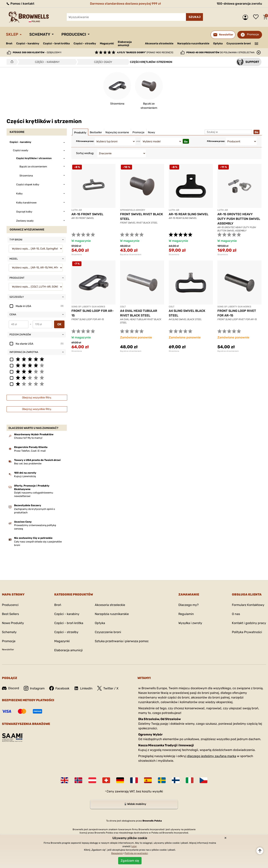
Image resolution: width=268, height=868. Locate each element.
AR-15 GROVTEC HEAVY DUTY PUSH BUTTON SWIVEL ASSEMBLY (239, 219)
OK (59, 324)
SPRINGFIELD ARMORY (133, 210)
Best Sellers (10, 614)
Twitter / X (108, 688)
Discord (11, 688)
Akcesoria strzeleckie (159, 43)
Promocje (253, 34)
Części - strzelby (85, 43)
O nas (236, 614)
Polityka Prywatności (247, 632)
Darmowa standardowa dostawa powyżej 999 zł (125, 4)
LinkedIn (83, 688)
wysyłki (158, 791)
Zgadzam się (130, 861)
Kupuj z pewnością (25, 476)
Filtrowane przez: (85, 141)
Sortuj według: (85, 153)
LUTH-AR (77, 210)
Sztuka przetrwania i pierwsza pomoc (122, 641)
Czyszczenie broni (239, 43)
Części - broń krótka (56, 43)
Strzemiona (77, 255)
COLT (123, 307)
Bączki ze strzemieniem (131, 255)
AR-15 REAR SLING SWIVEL (189, 214)
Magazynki (107, 43)
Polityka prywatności (136, 853)
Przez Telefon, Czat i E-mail (30, 451)
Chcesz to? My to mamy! (28, 438)
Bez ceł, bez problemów (28, 464)
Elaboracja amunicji (125, 44)
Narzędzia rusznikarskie (193, 43)
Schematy (40, 34)
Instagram (34, 688)
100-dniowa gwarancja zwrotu (239, 4)
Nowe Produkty (13, 623)
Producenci (74, 34)
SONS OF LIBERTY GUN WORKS (88, 307)
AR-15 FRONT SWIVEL (87, 214)
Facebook (59, 688)
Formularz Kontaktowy (248, 605)
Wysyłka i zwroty (190, 623)
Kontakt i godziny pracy (249, 623)
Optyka (218, 43)
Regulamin (186, 614)
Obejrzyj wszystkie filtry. (37, 398)
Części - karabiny (28, 43)
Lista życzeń (257, 17)
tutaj (134, 846)
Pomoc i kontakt (20, 4)
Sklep (12, 34)
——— (257, 43)
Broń (9, 43)
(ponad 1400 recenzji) (145, 52)
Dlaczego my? (189, 605)
